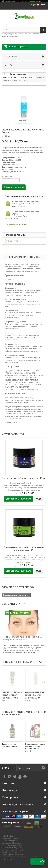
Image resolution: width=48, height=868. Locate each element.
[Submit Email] (43, 768)
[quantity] (7, 180)
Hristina (7, 136)
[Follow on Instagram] (10, 777)
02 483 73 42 (21, 206)
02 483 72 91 (15, 241)
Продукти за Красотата (18, 613)
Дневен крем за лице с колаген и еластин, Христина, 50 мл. (35, 695)
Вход (43, 5)
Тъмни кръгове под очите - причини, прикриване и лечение (23, 638)
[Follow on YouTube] (20, 777)
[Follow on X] (15, 777)
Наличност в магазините (16, 224)
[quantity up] (14, 180)
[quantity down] (18, 180)
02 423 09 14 (13, 218)
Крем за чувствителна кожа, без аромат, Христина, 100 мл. (12, 695)
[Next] (44, 682)
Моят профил (10, 797)
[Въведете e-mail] (31, 768)
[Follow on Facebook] (4, 777)
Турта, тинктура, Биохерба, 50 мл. (10, 745)
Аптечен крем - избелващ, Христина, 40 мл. (24, 478)
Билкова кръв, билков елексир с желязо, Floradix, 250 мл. (35, 746)
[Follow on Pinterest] (25, 777)
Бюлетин (8, 768)
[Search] (43, 30)
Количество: (7, 176)
